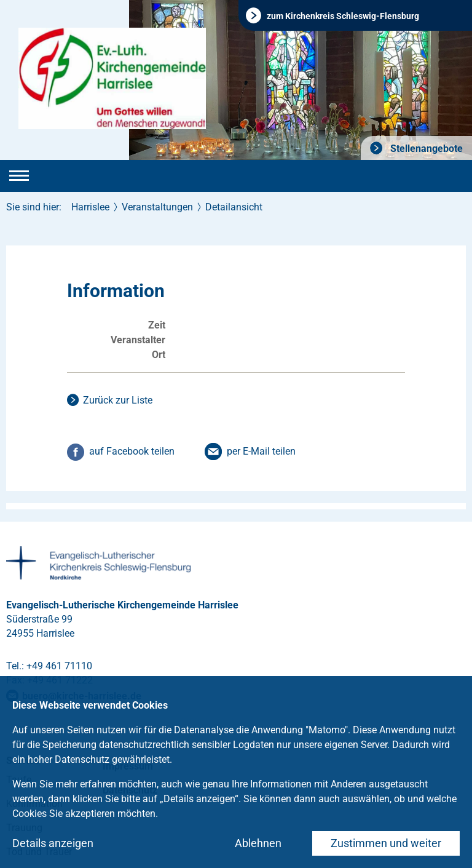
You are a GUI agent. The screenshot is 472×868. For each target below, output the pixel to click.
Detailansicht (234, 207)
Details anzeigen (53, 843)
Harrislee (90, 207)
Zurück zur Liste (118, 400)
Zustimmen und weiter (386, 843)
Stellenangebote (425, 149)
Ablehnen (258, 843)
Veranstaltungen (157, 207)
